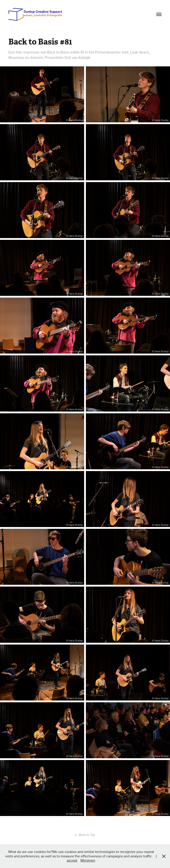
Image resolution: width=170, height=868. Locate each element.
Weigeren (88, 860)
